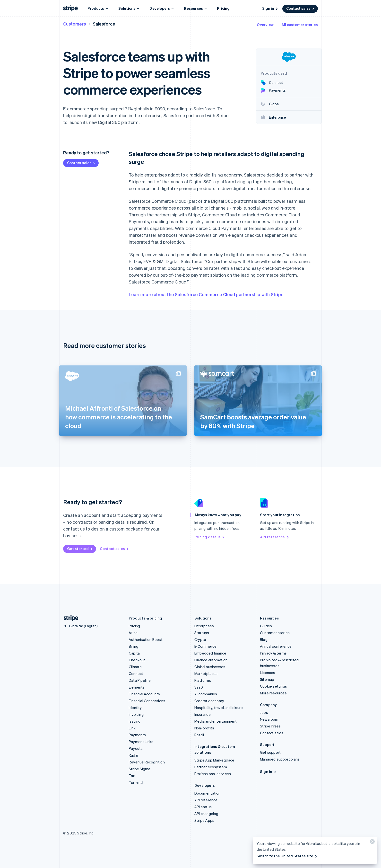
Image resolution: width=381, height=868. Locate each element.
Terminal (136, 782)
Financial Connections (147, 701)
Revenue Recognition (147, 762)
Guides (266, 626)
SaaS (199, 687)
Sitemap (267, 679)
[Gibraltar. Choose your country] (80, 626)
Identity (135, 708)
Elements (137, 687)
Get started (80, 549)
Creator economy (209, 701)
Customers (75, 24)
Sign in (270, 8)
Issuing (135, 721)
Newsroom (269, 719)
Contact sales (301, 8)
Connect (136, 673)
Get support (270, 752)
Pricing (223, 8)
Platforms (203, 680)
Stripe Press (270, 726)
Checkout (137, 660)
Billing (134, 646)
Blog (264, 639)
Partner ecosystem (211, 767)
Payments (137, 735)
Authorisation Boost (146, 639)
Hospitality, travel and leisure (219, 708)
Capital (135, 653)
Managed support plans (280, 759)
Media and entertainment (216, 721)
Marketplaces (206, 673)
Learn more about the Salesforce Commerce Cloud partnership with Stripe (206, 294)
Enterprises (204, 626)
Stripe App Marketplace (214, 760)
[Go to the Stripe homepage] (69, 618)
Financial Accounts (144, 694)
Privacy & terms (273, 653)
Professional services (213, 774)
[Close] (372, 843)
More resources (273, 693)
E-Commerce (205, 646)
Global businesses (210, 667)
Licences (268, 673)
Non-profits (204, 728)
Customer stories (275, 633)
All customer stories (300, 25)
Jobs (264, 712)
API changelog (206, 814)
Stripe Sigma (139, 769)
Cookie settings (273, 686)
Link (132, 728)
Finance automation (211, 660)
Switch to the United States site (287, 856)
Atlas (133, 633)
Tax (132, 776)
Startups (202, 633)
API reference (275, 537)
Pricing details (210, 537)
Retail (199, 735)
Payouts (136, 748)
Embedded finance (210, 653)
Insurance (203, 714)
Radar (134, 755)
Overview (265, 25)
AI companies (206, 694)
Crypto (200, 639)
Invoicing (136, 714)
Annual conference (276, 646)
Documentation (208, 793)
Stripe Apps (204, 820)
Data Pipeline (140, 680)
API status (203, 807)
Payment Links (141, 742)
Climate (135, 667)
